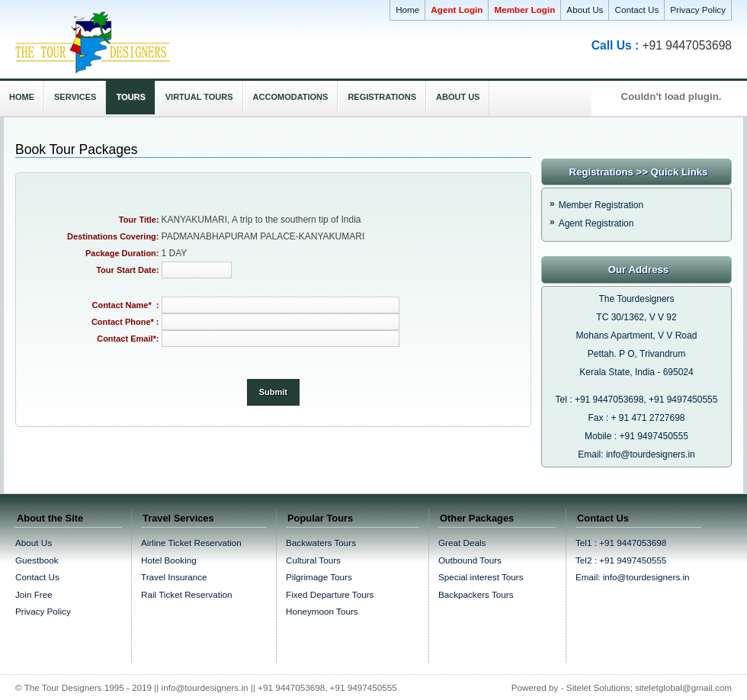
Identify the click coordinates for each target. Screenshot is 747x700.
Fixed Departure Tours (330, 594)
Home (407, 10)
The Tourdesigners (636, 299)
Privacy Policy (698, 10)
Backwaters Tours (321, 543)
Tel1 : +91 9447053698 (621, 543)
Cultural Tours (313, 560)
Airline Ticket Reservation (191, 543)
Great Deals (462, 543)
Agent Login (457, 10)
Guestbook (37, 560)
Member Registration (601, 205)
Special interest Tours (481, 577)
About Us (585, 10)
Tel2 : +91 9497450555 (621, 560)
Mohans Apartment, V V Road (637, 336)
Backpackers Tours (476, 594)
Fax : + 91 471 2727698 (636, 418)
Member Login (524, 10)
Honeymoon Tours (322, 611)
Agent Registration (596, 223)
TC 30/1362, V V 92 (636, 317)
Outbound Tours (470, 560)
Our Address (638, 270)
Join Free (34, 594)
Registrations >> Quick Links (639, 172)
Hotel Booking (169, 560)
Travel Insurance (174, 577)
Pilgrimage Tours (319, 577)
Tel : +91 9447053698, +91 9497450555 (637, 400)
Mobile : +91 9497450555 (636, 436)
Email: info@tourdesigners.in (636, 454)
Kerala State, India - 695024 (636, 372)
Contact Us (636, 10)
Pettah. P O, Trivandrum (637, 354)
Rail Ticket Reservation (187, 594)
